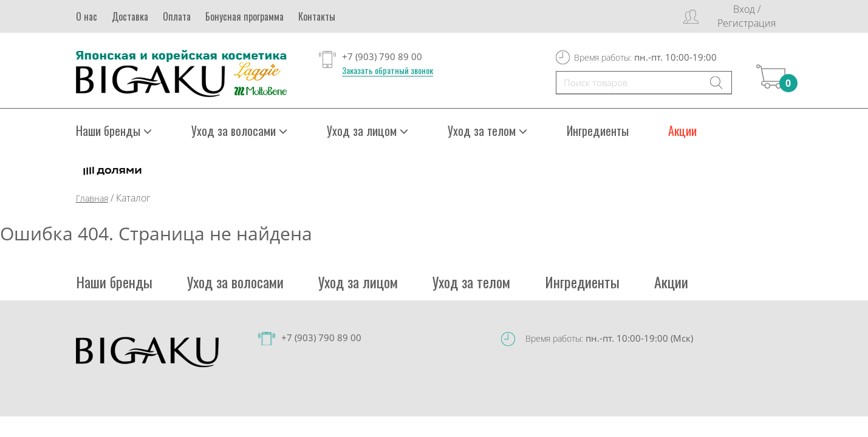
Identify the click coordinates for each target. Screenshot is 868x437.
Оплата (177, 16)
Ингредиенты (598, 130)
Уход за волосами (239, 130)
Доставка (130, 16)
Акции (682, 130)
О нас (87, 16)
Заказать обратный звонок (388, 70)
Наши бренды (114, 130)
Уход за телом (487, 130)
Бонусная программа (244, 16)
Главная (92, 198)
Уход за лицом (367, 130)
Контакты (317, 16)
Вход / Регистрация (747, 16)
